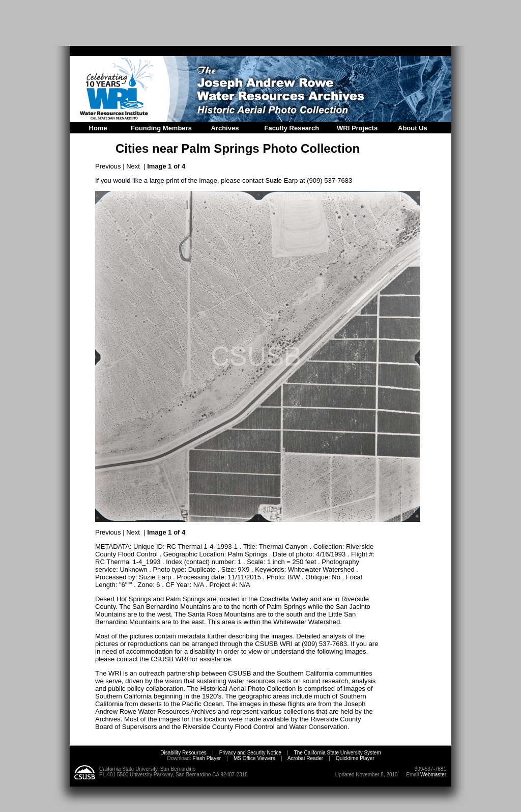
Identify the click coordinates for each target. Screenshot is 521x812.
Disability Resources (183, 753)
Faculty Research (292, 128)
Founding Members (161, 128)
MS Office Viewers (254, 758)
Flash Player (206, 758)
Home (98, 128)
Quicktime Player (355, 758)
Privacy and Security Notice (250, 753)
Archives (225, 128)
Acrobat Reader (305, 758)
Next (133, 166)
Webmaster (433, 775)
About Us (413, 128)
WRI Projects (357, 128)
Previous (108, 166)
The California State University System (338, 753)
